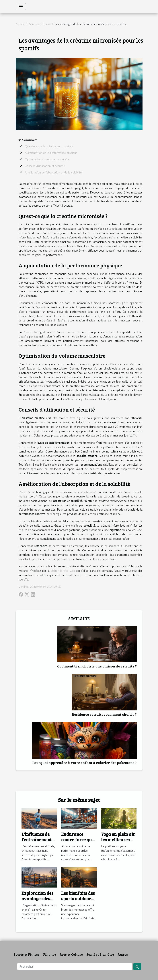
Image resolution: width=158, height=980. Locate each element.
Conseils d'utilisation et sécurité (45, 166)
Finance (50, 954)
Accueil (20, 24)
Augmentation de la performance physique (51, 153)
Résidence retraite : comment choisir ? (104, 714)
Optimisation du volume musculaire (47, 159)
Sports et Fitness (40, 24)
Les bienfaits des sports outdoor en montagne (78, 899)
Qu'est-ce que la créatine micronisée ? (49, 146)
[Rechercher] (75, 967)
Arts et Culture (71, 954)
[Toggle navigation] (21, 7)
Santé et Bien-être (100, 954)
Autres (123, 954)
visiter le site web (63, 571)
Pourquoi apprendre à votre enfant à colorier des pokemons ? (84, 762)
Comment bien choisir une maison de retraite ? (97, 666)
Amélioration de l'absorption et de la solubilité (54, 172)
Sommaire (30, 140)
